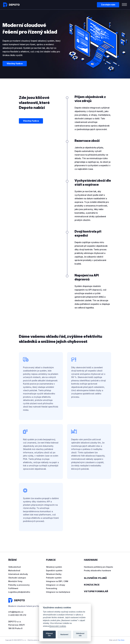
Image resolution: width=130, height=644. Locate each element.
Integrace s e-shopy (56, 585)
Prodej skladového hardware (98, 570)
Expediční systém (54, 570)
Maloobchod (14, 570)
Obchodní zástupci (17, 578)
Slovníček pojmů (95, 578)
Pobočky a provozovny (19, 585)
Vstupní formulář (96, 592)
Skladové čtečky (54, 574)
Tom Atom (121, 640)
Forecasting (52, 588)
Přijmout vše (49, 634)
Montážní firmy (15, 581)
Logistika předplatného (19, 592)
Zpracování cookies (58, 626)
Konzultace (92, 585)
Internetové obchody (18, 574)
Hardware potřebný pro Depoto (99, 567)
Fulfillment (13, 588)
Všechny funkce (15, 64)
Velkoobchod (15, 567)
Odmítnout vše (80, 634)
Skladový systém (54, 567)
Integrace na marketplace (58, 592)
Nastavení (64, 634)
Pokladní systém (54, 578)
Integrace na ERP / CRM (57, 581)
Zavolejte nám (108, 5)
